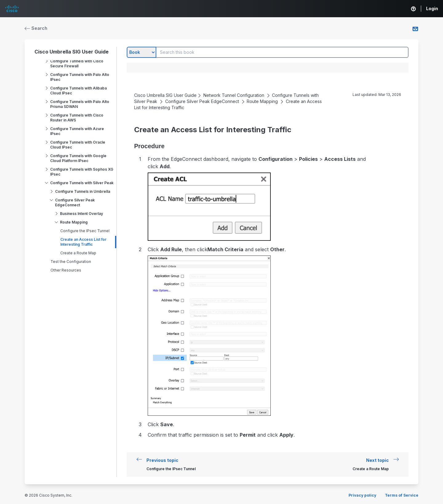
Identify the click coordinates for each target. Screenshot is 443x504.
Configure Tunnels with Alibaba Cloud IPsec (78, 91)
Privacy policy (362, 495)
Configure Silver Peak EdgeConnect (75, 202)
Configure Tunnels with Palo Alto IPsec (80, 77)
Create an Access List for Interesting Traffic (83, 242)
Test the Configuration (71, 262)
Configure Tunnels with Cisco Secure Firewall (77, 63)
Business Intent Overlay (82, 214)
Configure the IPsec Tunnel (85, 231)
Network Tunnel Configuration (234, 95)
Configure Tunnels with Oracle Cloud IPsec (78, 145)
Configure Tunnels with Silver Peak (82, 183)
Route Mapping (74, 222)
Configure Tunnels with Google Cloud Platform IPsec (78, 158)
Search (36, 28)
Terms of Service (402, 495)
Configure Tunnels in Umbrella (83, 191)
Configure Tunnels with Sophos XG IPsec (82, 172)
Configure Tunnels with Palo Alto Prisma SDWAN (80, 104)
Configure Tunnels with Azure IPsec (77, 131)
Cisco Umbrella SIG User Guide (72, 52)
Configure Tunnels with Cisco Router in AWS (77, 118)
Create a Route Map (78, 253)
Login (432, 8)
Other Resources (66, 270)
